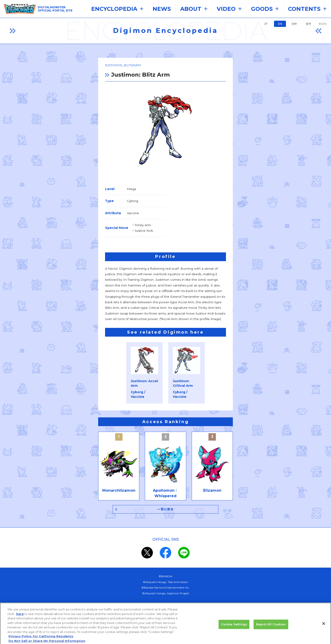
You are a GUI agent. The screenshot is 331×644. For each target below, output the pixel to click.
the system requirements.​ (122, 557)
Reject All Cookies (271, 627)
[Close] (324, 627)
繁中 (308, 24)
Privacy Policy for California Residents (41, 639)
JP (266, 24)
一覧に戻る (166, 445)
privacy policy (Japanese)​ (149, 568)
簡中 (294, 24)
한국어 (323, 24)
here (20, 617)
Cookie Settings (234, 627)
